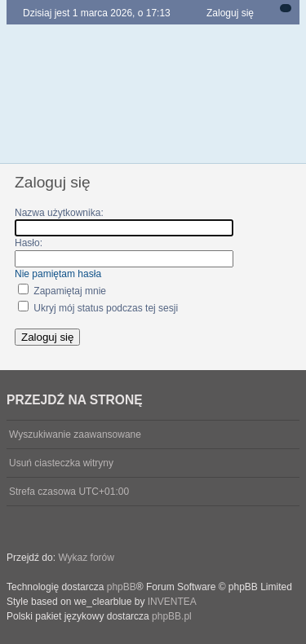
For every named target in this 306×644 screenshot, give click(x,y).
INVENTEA (172, 602)
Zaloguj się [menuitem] (230, 13)
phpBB (122, 587)
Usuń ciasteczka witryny (61, 463)
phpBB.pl (172, 616)
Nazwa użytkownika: (59, 213)
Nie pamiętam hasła (58, 274)
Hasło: (29, 243)
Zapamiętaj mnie (62, 291)
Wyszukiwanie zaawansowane (75, 434)
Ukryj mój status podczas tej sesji (98, 308)
